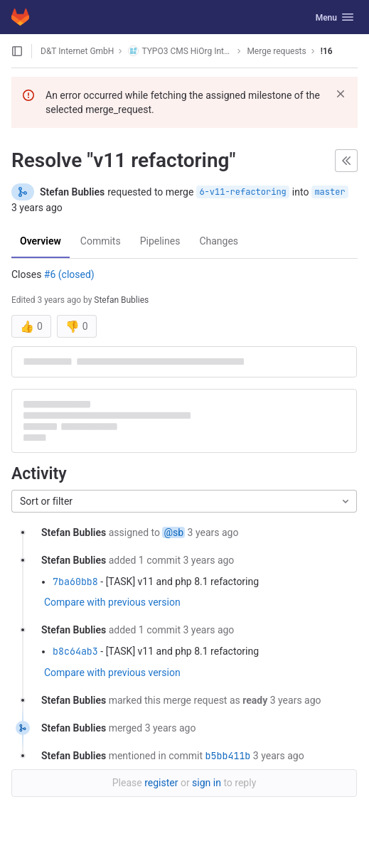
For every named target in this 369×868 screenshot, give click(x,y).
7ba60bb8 (75, 582)
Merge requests (276, 51)
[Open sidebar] (17, 51)
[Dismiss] (341, 94)
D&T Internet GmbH (77, 51)
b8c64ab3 (75, 651)
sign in (207, 783)
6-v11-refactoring (242, 192)
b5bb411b (228, 756)
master (330, 192)
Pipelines (160, 241)
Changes (219, 241)
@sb (173, 532)
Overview (41, 241)
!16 (327, 51)
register (161, 783)
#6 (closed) (69, 274)
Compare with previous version (112, 602)
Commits (101, 241)
